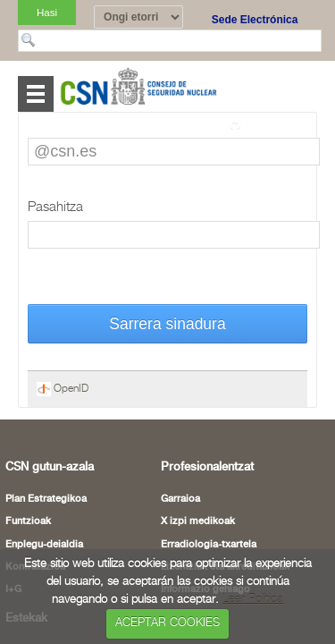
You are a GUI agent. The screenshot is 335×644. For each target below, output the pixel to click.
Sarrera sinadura (167, 324)
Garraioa (180, 499)
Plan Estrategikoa (46, 499)
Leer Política (253, 600)
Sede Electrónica (255, 20)
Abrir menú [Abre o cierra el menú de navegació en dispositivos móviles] (36, 94)
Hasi (47, 12)
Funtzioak (28, 521)
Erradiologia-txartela (209, 545)
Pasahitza (55, 207)
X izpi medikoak (198, 521)
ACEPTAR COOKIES (167, 623)
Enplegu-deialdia (44, 545)
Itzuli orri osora (274, 124)
